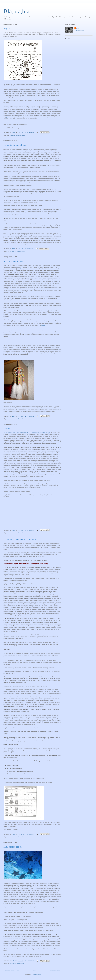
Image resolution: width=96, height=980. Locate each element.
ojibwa (43, 325)
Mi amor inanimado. (13, 261)
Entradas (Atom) (37, 975)
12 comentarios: (30, 416)
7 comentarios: (29, 249)
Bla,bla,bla (16, 11)
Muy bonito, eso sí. (13, 847)
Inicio (34, 970)
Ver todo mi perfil (79, 31)
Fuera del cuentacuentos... (17, 135)
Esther (78, 28)
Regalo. (7, 28)
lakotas (37, 280)
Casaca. (7, 429)
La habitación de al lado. (15, 145)
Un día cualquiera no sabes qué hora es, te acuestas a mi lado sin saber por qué (27, 433)
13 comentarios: (30, 132)
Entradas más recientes (12, 970)
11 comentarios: (30, 530)
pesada (8, 117)
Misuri (22, 269)
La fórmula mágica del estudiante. (20, 539)
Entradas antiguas (55, 970)
